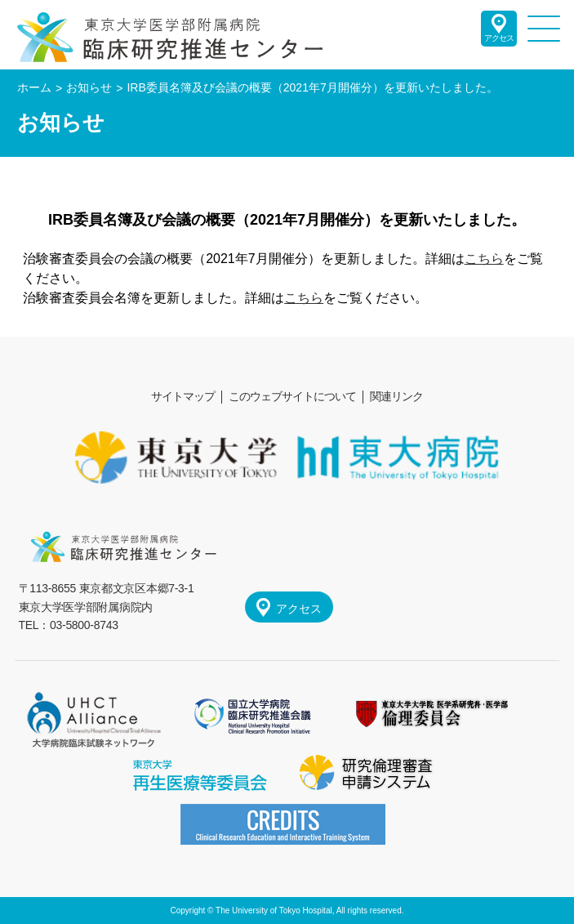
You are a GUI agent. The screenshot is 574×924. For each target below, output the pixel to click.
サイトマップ (183, 396)
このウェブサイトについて (292, 396)
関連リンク (396, 396)
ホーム (34, 87)
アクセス (499, 38)
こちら (484, 259)
